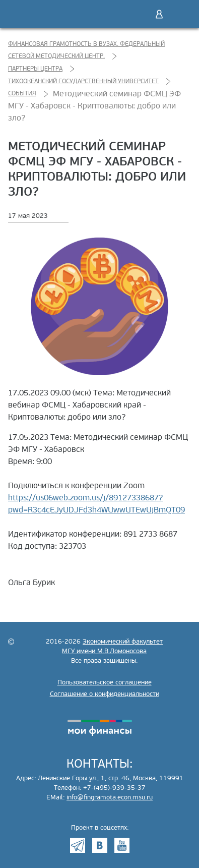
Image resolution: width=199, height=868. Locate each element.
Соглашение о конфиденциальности (105, 694)
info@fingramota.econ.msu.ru (110, 797)
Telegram (78, 845)
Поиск (138, 14)
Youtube (122, 845)
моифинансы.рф (100, 728)
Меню (180, 14)
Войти (159, 14)
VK (100, 845)
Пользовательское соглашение (105, 682)
